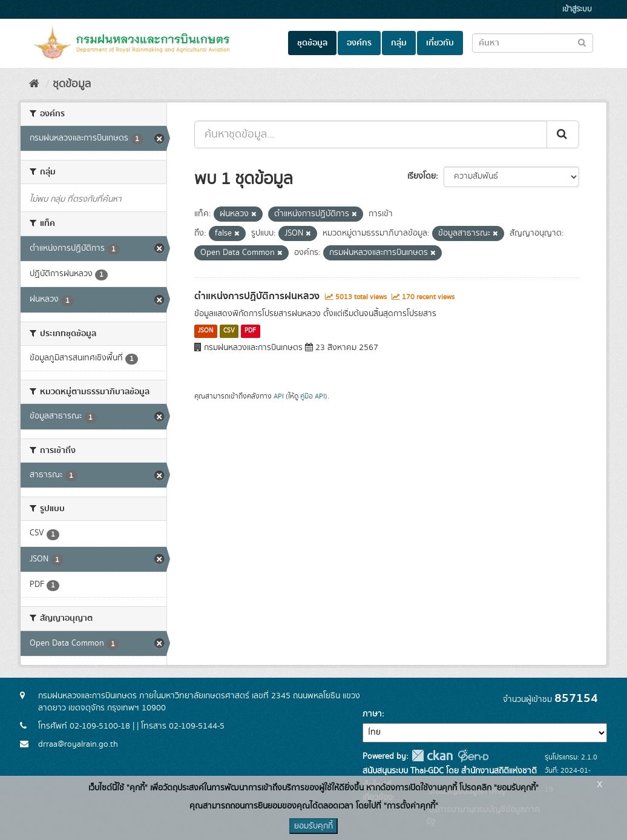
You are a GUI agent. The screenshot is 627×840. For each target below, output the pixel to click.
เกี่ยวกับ (440, 43)
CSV (229, 331)
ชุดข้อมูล (312, 43)
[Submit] (563, 134)
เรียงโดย (422, 176)
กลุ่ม (399, 43)
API (279, 396)
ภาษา (372, 714)
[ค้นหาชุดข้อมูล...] (371, 134)
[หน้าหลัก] (34, 84)
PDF (250, 331)
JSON (205, 331)
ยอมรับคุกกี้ (313, 826)
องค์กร (359, 43)
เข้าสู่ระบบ (577, 9)
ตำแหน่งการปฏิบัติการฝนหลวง (257, 296)
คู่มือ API (313, 396)
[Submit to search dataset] (582, 42)
